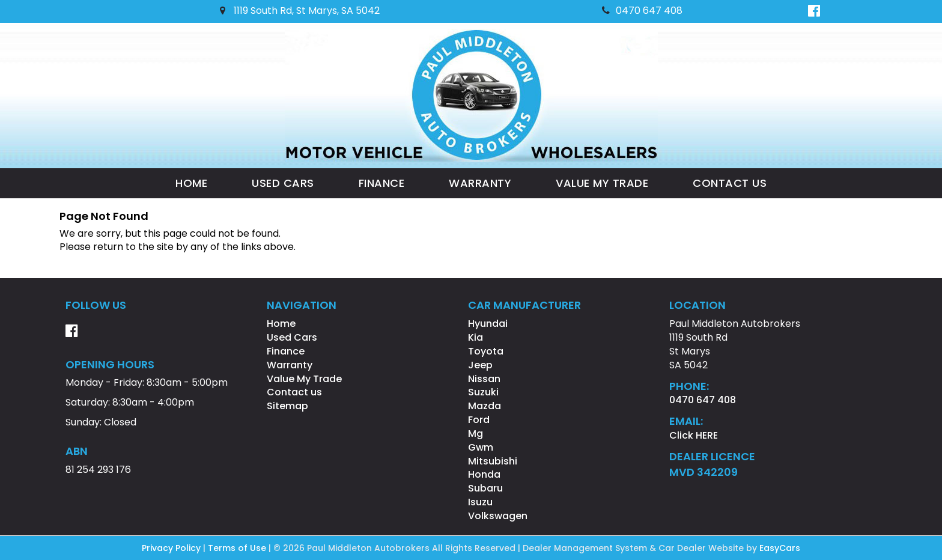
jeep (480, 365)
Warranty (480, 183)
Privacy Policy (172, 548)
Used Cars (283, 183)
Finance (382, 183)
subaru (485, 488)
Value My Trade (602, 183)
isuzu (480, 502)
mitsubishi (493, 461)
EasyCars (780, 548)
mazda (485, 406)
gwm (481, 447)
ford (479, 420)
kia (476, 337)
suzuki (483, 392)
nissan (484, 379)
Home (191, 183)
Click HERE (694, 435)
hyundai (488, 324)
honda (484, 474)
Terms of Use (238, 548)
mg (476, 434)
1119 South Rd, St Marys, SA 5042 (300, 11)
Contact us (730, 183)
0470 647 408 (642, 11)
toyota (486, 351)
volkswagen (498, 516)
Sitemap (287, 406)
